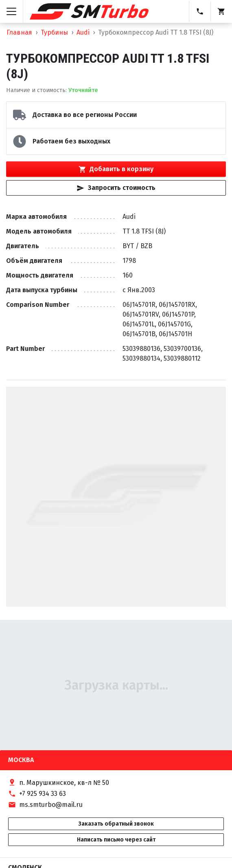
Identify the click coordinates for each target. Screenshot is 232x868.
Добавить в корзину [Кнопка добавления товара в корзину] (116, 169)
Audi (83, 32)
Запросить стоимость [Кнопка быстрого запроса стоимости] (116, 188)
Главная (19, 32)
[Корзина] (221, 11)
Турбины (54, 32)
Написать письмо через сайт (116, 840)
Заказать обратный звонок (116, 824)
